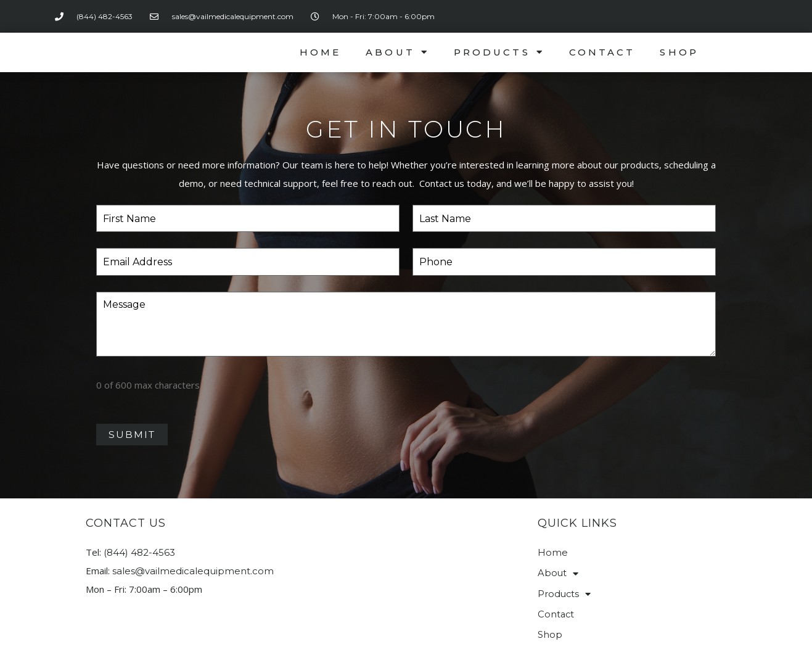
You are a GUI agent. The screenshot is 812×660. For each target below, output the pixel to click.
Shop (679, 52)
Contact (602, 52)
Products (499, 52)
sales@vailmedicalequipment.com (193, 565)
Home (320, 52)
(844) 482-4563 (139, 546)
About (397, 52)
